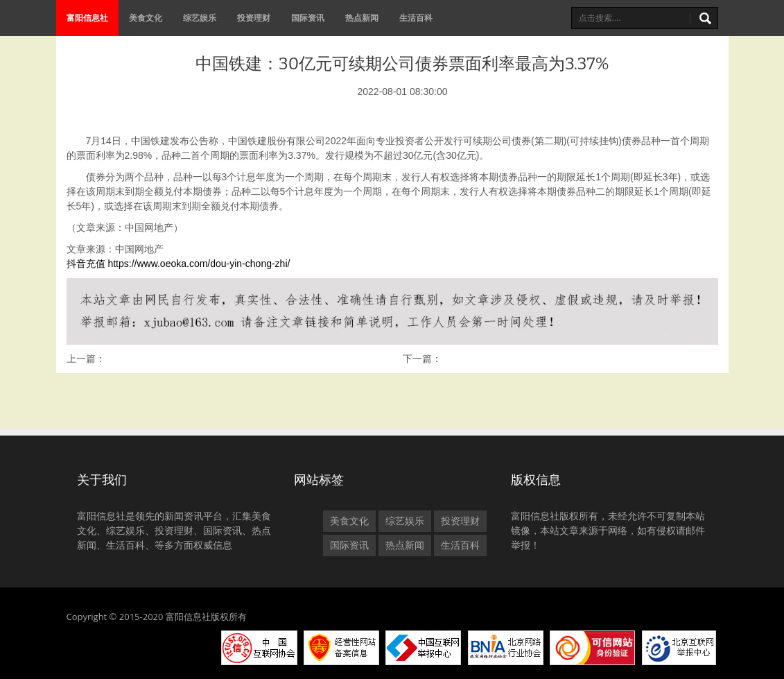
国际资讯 (308, 18)
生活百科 (416, 18)
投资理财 (254, 18)
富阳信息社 (87, 18)
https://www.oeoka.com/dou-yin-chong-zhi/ (199, 264)
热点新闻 (362, 18)
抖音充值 (86, 264)
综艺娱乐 (200, 18)
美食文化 (146, 18)
